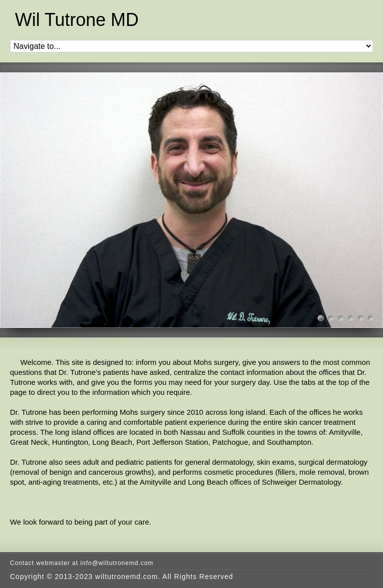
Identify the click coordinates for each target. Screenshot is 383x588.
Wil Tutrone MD (77, 20)
